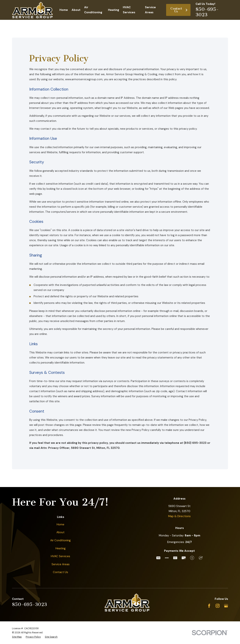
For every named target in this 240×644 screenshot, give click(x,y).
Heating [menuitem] (114, 10)
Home (60, 524)
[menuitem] (17, 637)
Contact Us (179, 10)
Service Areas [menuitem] (150, 10)
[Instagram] (218, 606)
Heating (61, 548)
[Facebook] (209, 606)
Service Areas (61, 564)
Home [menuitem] (64, 10)
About (60, 532)
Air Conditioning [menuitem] (93, 10)
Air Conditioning (60, 540)
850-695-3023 (207, 12)
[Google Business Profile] (226, 606)
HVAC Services (60, 556)
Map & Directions (179, 516)
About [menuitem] (76, 10)
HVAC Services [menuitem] (129, 10)
